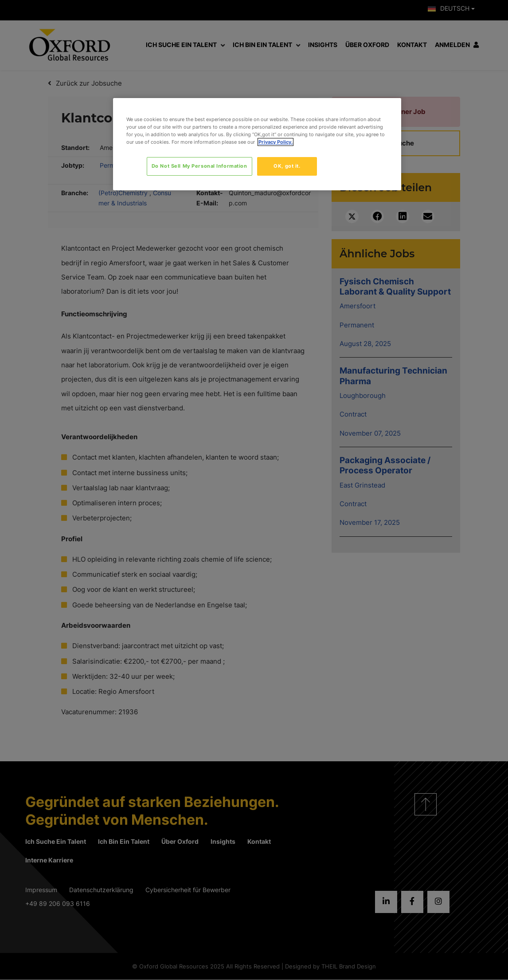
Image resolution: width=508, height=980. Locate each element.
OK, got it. (287, 166)
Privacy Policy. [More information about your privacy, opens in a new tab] (275, 142)
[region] (257, 144)
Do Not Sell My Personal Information (199, 166)
